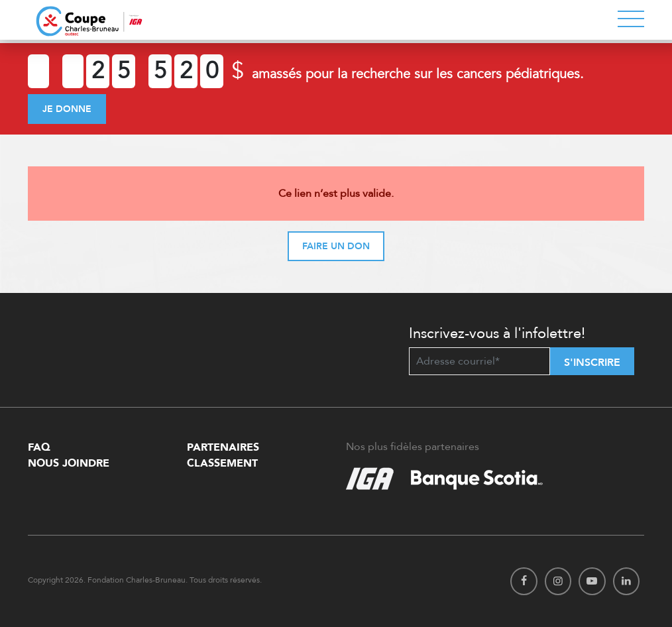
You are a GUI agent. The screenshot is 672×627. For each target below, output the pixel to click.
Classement (222, 463)
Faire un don (336, 246)
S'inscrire (592, 363)
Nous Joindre (69, 463)
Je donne (67, 109)
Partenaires (223, 447)
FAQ (39, 447)
